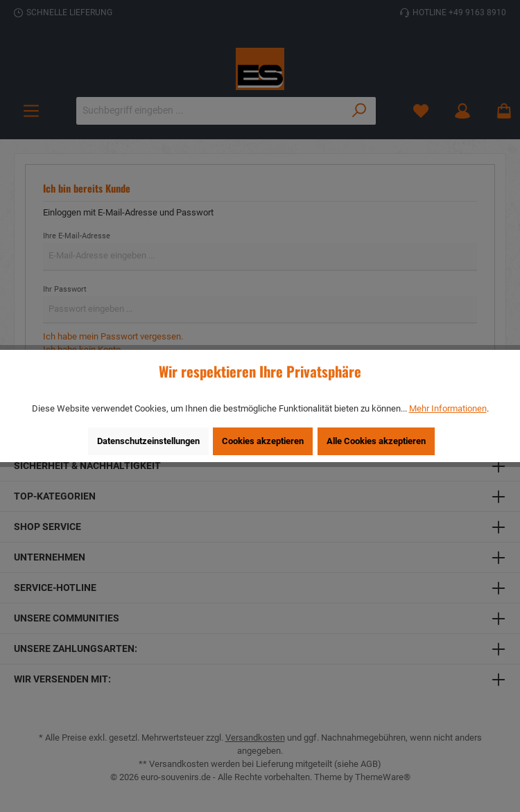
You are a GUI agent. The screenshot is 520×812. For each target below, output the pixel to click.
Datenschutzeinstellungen (148, 441)
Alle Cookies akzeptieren (376, 441)
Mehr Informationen (448, 408)
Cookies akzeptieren (263, 441)
